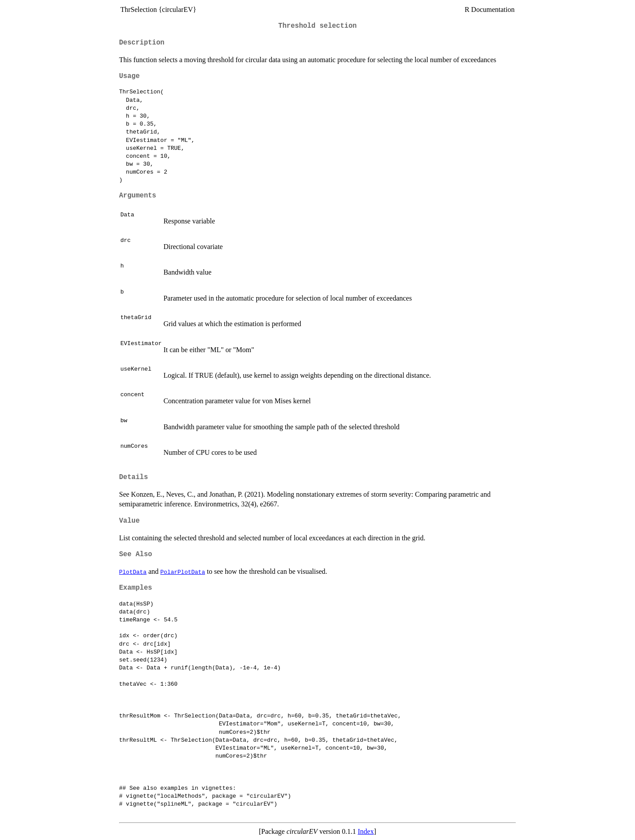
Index (366, 831)
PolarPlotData (183, 572)
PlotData (133, 572)
